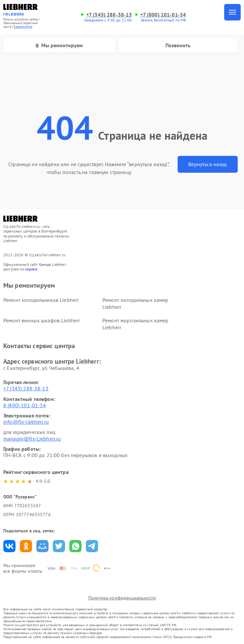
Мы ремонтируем (59, 45)
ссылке (31, 269)
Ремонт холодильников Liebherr (41, 300)
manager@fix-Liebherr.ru (32, 439)
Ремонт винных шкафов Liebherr (42, 320)
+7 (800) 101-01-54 (163, 15)
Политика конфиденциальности (122, 598)
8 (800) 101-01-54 (25, 405)
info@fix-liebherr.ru (26, 422)
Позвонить (178, 45)
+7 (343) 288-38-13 (109, 15)
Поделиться (9, 546)
